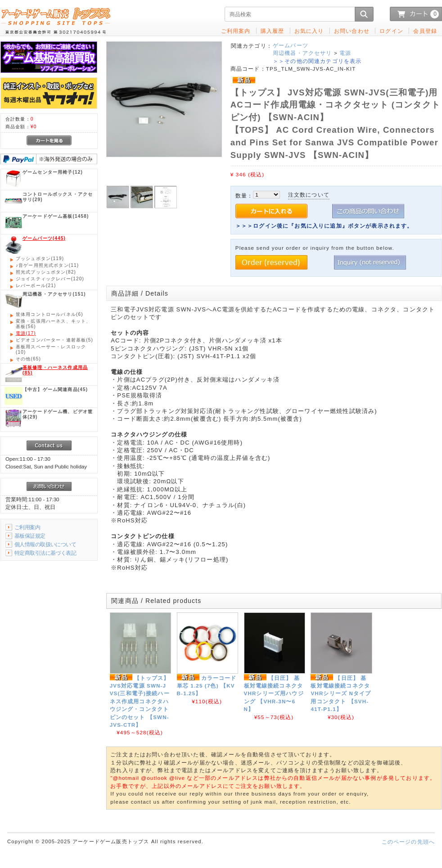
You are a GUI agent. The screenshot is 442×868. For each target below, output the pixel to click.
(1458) (56, 216)
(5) (54, 340)
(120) (50, 279)
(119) (40, 259)
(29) (58, 197)
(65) (28, 359)
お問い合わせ (352, 31)
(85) (55, 370)
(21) (36, 286)
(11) (47, 265)
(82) (46, 272)
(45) (55, 389)
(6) (50, 314)
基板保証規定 (30, 536)
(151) (54, 294)
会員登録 (425, 31)
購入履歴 (273, 31)
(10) (51, 349)
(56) (53, 324)
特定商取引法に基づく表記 (45, 553)
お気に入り (309, 31)
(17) (26, 333)
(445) (44, 238)
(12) (53, 172)
